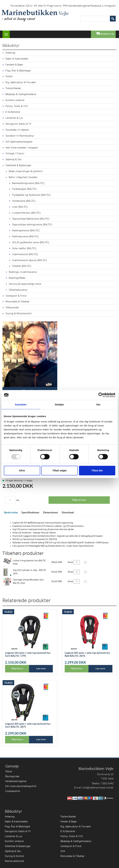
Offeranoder (12, 308)
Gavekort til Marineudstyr (20, 136)
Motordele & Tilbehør (17, 302)
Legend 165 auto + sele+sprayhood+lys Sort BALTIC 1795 (28, 654)
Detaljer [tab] (60, 404)
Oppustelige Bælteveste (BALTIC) (31, 219)
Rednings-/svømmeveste (23, 272)
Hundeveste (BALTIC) (24, 201)
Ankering (10, 53)
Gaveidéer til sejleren (17, 130)
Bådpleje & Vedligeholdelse (21, 94)
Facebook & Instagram (103, 6)
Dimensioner (51, 512)
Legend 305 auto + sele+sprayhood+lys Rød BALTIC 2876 (87, 654)
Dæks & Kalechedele (17, 59)
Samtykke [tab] (21, 404)
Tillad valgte (59, 470)
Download (68, 512)
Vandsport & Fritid (16, 296)
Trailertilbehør (13, 88)
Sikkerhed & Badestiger (18, 165)
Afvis (22, 470)
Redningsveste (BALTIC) (25, 236)
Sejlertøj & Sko (13, 159)
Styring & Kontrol (14, 856)
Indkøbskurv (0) (107, 34)
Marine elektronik (14, 861)
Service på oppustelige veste (25, 284)
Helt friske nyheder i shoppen (22, 148)
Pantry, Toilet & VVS (17, 106)
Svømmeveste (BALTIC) (25, 254)
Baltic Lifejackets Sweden (23, 177)
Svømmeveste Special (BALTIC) (29, 260)
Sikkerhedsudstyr (18, 290)
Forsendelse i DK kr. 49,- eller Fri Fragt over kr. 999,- (39, 6)
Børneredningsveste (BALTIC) (28, 183)
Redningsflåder (17, 278)
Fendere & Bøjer (14, 65)
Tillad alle (97, 470)
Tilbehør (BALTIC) (22, 266)
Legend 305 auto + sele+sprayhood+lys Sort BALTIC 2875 (28, 725)
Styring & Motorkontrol (18, 313)
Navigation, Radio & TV (18, 124)
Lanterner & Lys (14, 118)
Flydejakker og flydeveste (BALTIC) (31, 195)
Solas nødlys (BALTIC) (24, 248)
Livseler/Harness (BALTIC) (26, 213)
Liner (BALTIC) (20, 207)
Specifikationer (31, 512)
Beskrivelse (11, 512)
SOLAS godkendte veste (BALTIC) (31, 242)
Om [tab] (98, 404)
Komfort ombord (15, 100)
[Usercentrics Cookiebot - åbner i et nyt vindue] (101, 395)
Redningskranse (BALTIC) (26, 230)
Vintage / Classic (15, 153)
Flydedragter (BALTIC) (24, 189)
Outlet (9, 76)
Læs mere (41, 669)
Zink (63, 851)
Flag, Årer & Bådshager (18, 71)
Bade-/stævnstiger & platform (26, 171)
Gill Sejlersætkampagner (19, 142)
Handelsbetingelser (79, 6)
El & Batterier (13, 112)
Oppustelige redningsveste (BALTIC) (32, 225)
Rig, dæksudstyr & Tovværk (21, 82)
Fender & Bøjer (69, 822)
